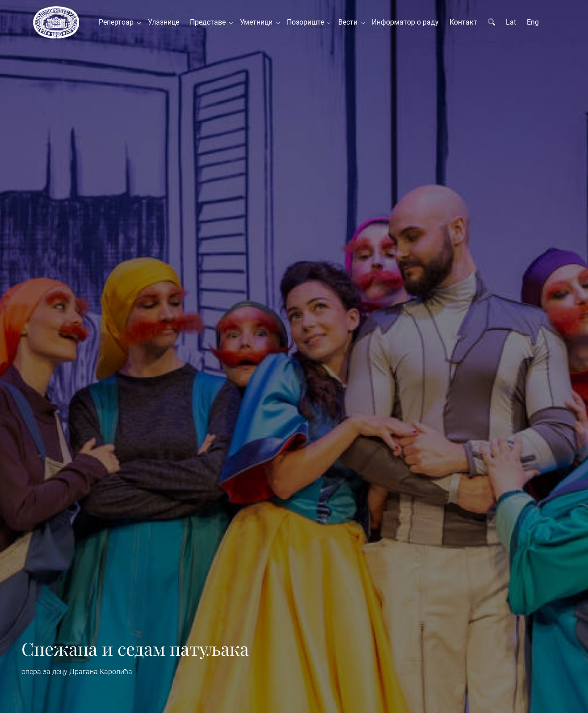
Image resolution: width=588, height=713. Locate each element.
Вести (350, 22)
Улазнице (164, 22)
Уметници (258, 22)
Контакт (463, 22)
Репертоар (118, 22)
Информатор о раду (405, 22)
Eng (533, 22)
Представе (210, 22)
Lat (511, 22)
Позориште (307, 22)
